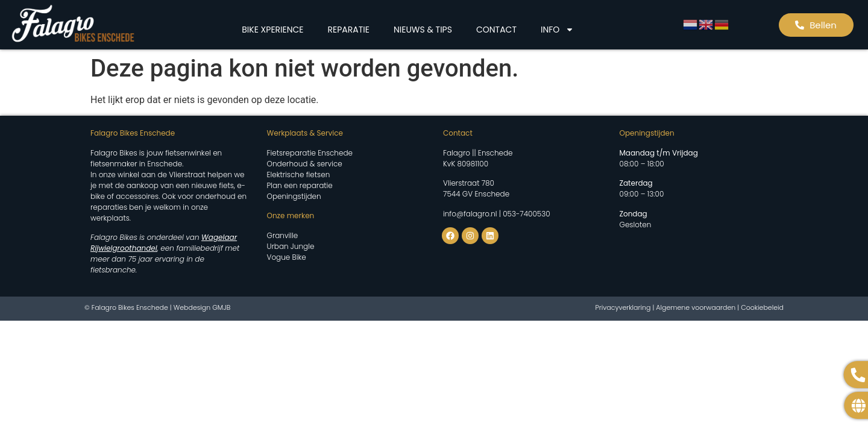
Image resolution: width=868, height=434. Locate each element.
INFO (557, 30)
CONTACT (496, 30)
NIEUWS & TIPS (423, 30)
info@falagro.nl (470, 214)
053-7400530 (526, 214)
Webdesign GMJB (202, 307)
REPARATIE (349, 30)
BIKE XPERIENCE (272, 30)
